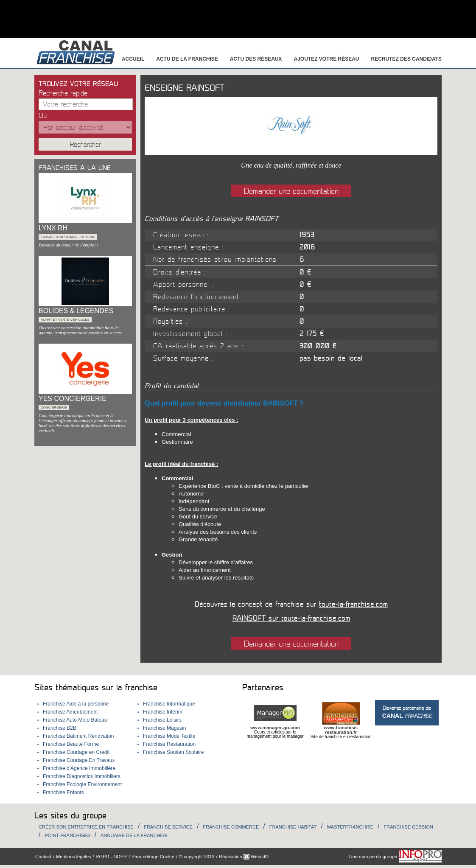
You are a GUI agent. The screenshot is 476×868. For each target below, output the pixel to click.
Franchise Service (168, 827)
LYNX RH (53, 228)
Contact (43, 857)
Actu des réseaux (256, 59)
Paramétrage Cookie (153, 857)
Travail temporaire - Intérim (68, 237)
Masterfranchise (350, 827)
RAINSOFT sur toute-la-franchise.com (291, 619)
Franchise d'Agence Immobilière (79, 768)
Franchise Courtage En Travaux (79, 760)
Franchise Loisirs (162, 720)
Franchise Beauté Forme (71, 744)
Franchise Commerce (231, 827)
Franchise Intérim (163, 712)
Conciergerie (54, 407)
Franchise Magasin (164, 728)
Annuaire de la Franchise (134, 835)
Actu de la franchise (187, 59)
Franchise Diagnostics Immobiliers (82, 776)
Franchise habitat (293, 827)
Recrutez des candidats (406, 59)
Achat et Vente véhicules (65, 320)
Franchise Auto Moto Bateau (75, 720)
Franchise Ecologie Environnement (82, 784)
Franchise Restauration (169, 744)
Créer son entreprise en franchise (86, 827)
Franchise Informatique (169, 704)
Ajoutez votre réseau (327, 59)
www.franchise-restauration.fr (341, 730)
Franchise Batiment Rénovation (78, 736)
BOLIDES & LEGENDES (76, 311)
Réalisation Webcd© (244, 857)
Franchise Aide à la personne (76, 704)
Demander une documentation (291, 191)
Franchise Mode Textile (169, 736)
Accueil (133, 59)
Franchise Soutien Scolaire (173, 752)
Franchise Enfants (63, 792)
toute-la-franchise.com (353, 605)
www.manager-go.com (275, 728)
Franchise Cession (409, 827)
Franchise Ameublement (70, 712)
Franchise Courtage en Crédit (76, 752)
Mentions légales (74, 857)
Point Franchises (67, 835)
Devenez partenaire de (407, 712)
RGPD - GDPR (111, 857)
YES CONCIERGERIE (73, 399)
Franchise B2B (60, 728)
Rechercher (85, 145)
